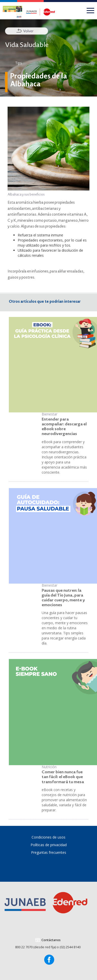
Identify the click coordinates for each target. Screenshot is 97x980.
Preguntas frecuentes (49, 852)
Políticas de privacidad (49, 845)
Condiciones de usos (48, 837)
